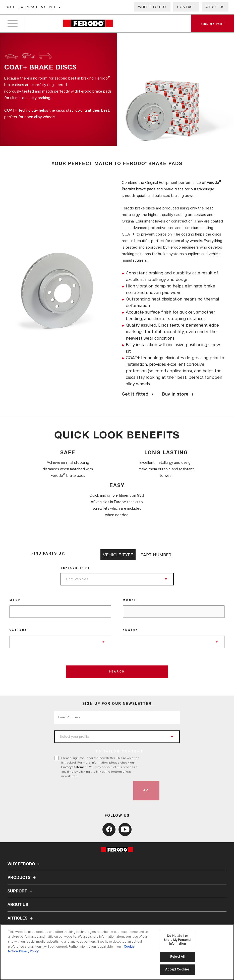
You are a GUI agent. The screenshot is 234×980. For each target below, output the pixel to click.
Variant (18, 631)
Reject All (177, 957)
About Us (18, 905)
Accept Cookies (177, 969)
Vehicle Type (75, 568)
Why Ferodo (25, 864)
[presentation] (92, 791)
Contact (186, 7)
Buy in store (175, 394)
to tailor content (120, 752)
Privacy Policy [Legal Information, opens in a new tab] (29, 951)
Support (21, 891)
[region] (117, 952)
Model (130, 600)
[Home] (88, 24)
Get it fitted (135, 394)
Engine (130, 631)
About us (215, 7)
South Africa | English (31, 7)
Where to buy (152, 7)
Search (117, 672)
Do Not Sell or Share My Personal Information (177, 940)
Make (15, 600)
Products (22, 878)
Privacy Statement (74, 767)
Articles (21, 918)
